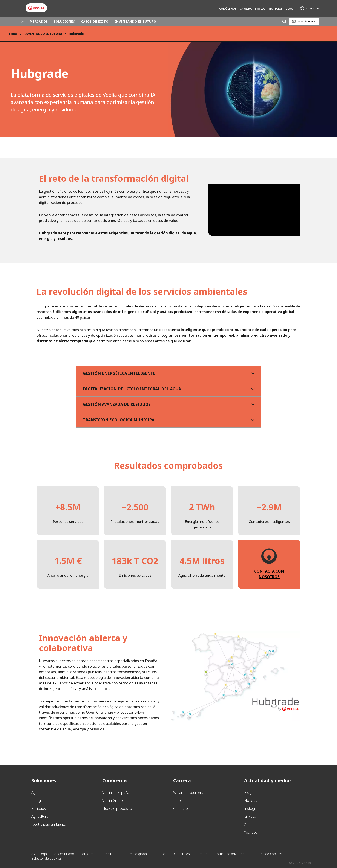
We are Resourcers (188, 792)
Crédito (108, 854)
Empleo (260, 9)
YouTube (251, 832)
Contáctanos (307, 21)
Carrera (246, 9)
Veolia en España (116, 792)
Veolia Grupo (113, 800)
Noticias (276, 9)
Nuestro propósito (117, 808)
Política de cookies (268, 854)
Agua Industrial (43, 792)
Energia (37, 800)
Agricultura (40, 816)
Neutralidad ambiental (49, 824)
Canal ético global (134, 854)
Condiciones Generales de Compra (181, 854)
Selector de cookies (47, 858)
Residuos (39, 808)
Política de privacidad (231, 854)
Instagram (252, 808)
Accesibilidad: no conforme (75, 854)
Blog (289, 9)
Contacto (181, 808)
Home (13, 34)
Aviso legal (39, 854)
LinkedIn (251, 816)
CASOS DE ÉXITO (95, 21)
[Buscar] (284, 21)
